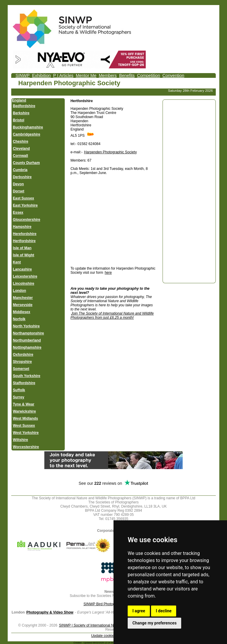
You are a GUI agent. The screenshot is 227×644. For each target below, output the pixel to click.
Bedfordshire (24, 106)
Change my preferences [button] (154, 623)
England (19, 100)
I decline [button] (164, 611)
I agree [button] (139, 611)
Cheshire (21, 141)
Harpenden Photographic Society (110, 152)
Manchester (23, 298)
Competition (149, 75)
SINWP (23, 75)
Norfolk (19, 319)
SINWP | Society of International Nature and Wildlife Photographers (112, 625)
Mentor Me (86, 75)
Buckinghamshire (28, 127)
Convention (174, 75)
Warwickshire (25, 411)
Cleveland (21, 149)
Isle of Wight (24, 255)
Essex (18, 212)
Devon (18, 184)
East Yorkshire (25, 205)
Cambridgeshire (27, 134)
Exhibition (41, 75)
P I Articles (63, 75)
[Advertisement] (120, 220)
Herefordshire (25, 234)
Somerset (21, 369)
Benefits (127, 75)
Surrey (19, 397)
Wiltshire (21, 440)
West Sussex (24, 426)
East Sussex (24, 198)
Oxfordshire (23, 355)
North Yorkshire (26, 326)
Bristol (19, 120)
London (20, 291)
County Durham (26, 163)
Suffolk (19, 390)
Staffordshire (24, 383)
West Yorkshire (26, 433)
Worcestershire (26, 447)
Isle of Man (22, 248)
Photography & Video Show (50, 612)
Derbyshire (22, 177)
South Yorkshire (27, 376)
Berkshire (21, 113)
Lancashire (22, 269)
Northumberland (27, 340)
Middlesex (22, 312)
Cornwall (21, 156)
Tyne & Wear (24, 404)
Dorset (19, 191)
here (108, 273)
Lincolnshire (24, 284)
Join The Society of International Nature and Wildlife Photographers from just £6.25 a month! (112, 315)
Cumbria (20, 170)
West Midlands (26, 418)
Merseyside (23, 305)
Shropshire (22, 362)
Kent (17, 262)
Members (108, 75)
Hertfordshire (24, 241)
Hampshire (22, 227)
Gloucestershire (27, 220)
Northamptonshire (29, 333)
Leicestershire (25, 276)
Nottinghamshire (27, 347)
